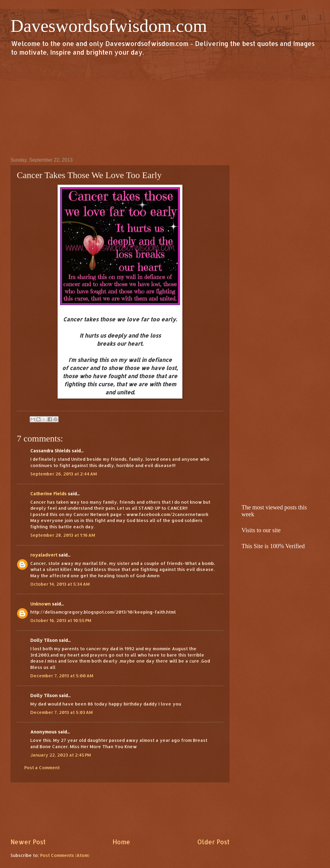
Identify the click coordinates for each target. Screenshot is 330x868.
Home (121, 842)
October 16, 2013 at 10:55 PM (61, 620)
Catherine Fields (48, 494)
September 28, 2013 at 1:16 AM (63, 535)
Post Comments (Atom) (65, 855)
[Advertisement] (165, 106)
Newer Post (28, 842)
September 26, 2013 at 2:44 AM (64, 474)
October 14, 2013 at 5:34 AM (60, 584)
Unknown (40, 604)
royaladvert (44, 555)
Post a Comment (42, 768)
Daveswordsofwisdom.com (109, 26)
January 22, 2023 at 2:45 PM (61, 755)
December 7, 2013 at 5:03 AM (61, 712)
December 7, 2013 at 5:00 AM (62, 676)
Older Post (213, 842)
